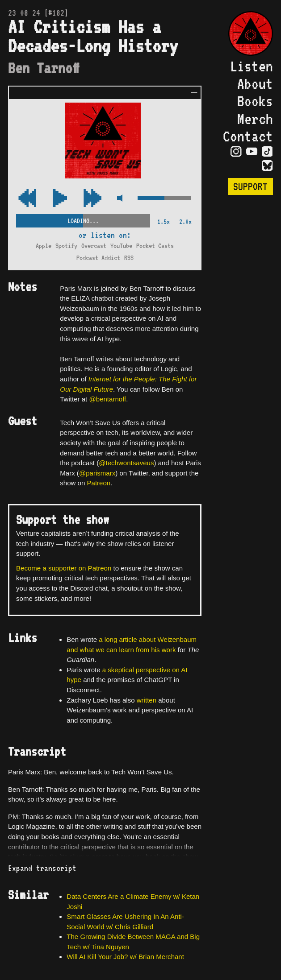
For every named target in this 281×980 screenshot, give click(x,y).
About (255, 84)
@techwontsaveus (126, 463)
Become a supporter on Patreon (64, 568)
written (147, 700)
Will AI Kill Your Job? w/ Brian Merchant (125, 957)
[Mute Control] (120, 199)
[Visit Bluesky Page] (267, 166)
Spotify (66, 246)
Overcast (94, 246)
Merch (255, 119)
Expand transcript (42, 868)
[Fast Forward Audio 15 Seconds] (27, 199)
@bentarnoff (107, 399)
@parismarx (97, 473)
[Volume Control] (164, 199)
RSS (129, 258)
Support (250, 186)
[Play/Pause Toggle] (60, 199)
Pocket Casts (155, 246)
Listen (252, 66)
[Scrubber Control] (83, 219)
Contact (248, 136)
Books (255, 101)
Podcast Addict (98, 258)
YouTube (121, 246)
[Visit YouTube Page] (252, 152)
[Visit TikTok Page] (267, 152)
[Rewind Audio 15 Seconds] (92, 199)
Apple (44, 246)
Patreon (99, 483)
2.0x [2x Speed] (185, 222)
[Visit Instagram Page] (236, 152)
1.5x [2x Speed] (164, 222)
